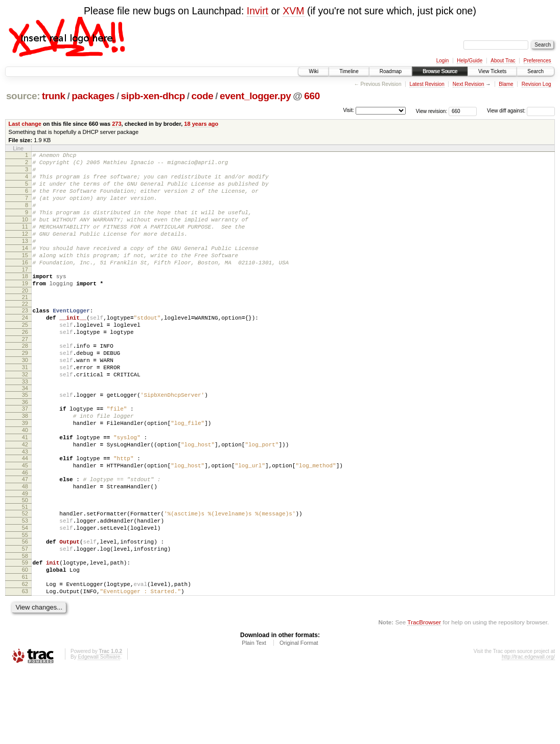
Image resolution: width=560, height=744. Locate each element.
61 (25, 646)
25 (25, 355)
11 (25, 242)
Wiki (313, 71)
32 (25, 414)
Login (442, 61)
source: (23, 96)
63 (25, 663)
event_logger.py (255, 96)
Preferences (538, 61)
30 (25, 397)
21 (25, 325)
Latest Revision (427, 84)
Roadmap (391, 71)
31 (25, 405)
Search (535, 71)
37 (25, 452)
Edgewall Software (99, 730)
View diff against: (521, 111)
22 (25, 331)
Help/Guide (470, 61)
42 (25, 495)
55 (25, 598)
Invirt (258, 11)
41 (25, 486)
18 (25, 301)
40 (25, 478)
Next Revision (469, 84)
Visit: (348, 110)
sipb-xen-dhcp (153, 96)
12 (25, 251)
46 (25, 528)
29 (25, 388)
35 (25, 436)
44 (25, 510)
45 (25, 519)
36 (25, 445)
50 (25, 558)
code (203, 96)
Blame (506, 84)
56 (25, 604)
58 (25, 622)
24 (25, 347)
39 (25, 469)
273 (116, 124)
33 (25, 423)
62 (25, 655)
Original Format (299, 716)
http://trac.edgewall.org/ (528, 730)
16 (25, 285)
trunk (54, 96)
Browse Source (440, 71)
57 (25, 613)
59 (25, 628)
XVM (293, 11)
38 (25, 460)
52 (25, 572)
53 (25, 580)
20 (25, 318)
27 (25, 373)
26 (25, 364)
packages (93, 96)
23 (25, 338)
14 (25, 268)
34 (25, 430)
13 (25, 259)
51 (25, 565)
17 (25, 294)
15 (25, 277)
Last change (25, 124)
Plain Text (254, 716)
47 (25, 534)
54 (25, 589)
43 (25, 504)
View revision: (432, 111)
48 (25, 543)
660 (312, 96)
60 (25, 637)
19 (25, 309)
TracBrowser (424, 696)
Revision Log (536, 84)
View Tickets (492, 71)
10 (25, 233)
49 (25, 552)
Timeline (349, 71)
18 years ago (201, 124)
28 (25, 379)
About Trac (503, 61)
